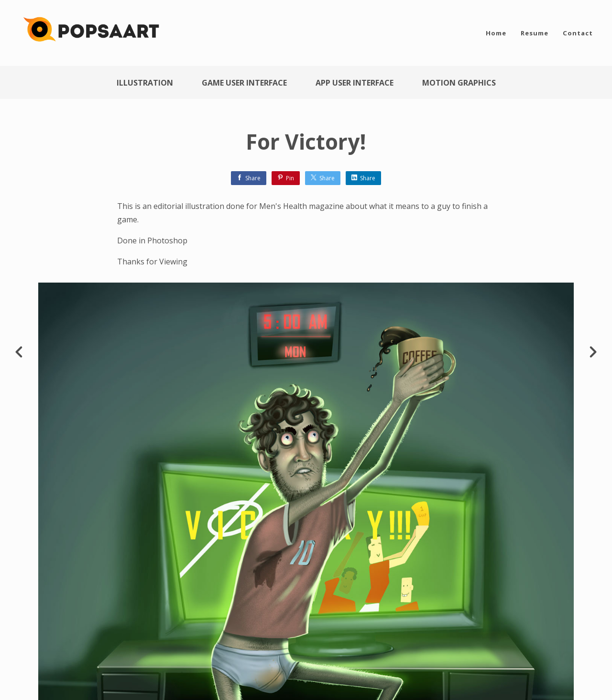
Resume (535, 33)
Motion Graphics (459, 83)
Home (496, 33)
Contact (578, 33)
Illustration (145, 83)
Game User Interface (244, 83)
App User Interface (355, 83)
